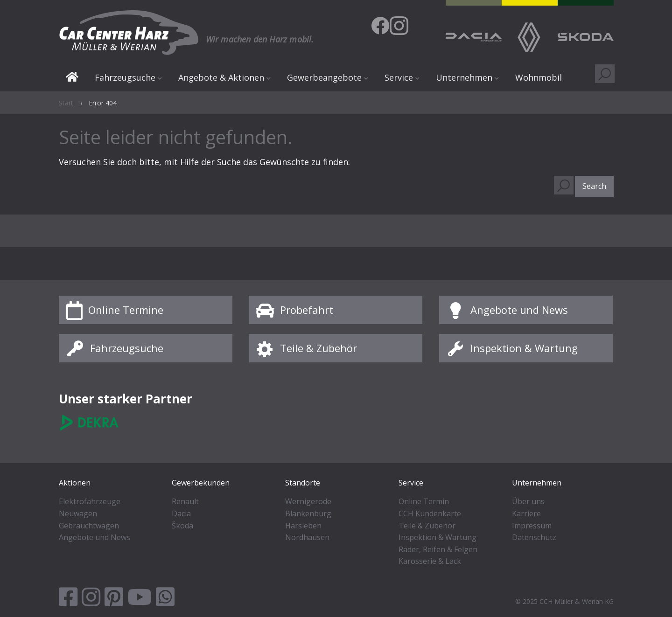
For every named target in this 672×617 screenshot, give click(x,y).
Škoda (182, 526)
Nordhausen (307, 537)
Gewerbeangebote (324, 77)
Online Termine (126, 310)
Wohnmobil (539, 77)
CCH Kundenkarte (430, 513)
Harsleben (303, 526)
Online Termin (424, 501)
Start (72, 78)
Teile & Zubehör (318, 348)
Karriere (526, 513)
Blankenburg (308, 513)
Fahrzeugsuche (125, 77)
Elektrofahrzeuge (90, 501)
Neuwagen (78, 513)
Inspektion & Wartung (524, 348)
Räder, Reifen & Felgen (438, 549)
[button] (594, 187)
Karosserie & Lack (430, 561)
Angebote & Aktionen (221, 77)
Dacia (181, 513)
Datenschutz (534, 537)
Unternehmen (464, 77)
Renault (185, 501)
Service (399, 77)
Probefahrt (307, 310)
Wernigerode (308, 501)
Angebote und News (519, 310)
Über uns (528, 501)
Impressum (532, 526)
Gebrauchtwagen (89, 526)
